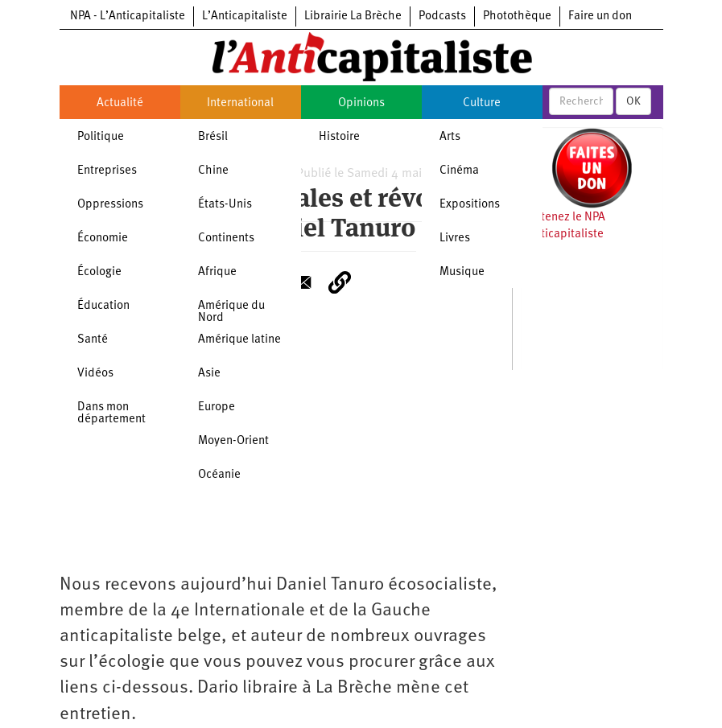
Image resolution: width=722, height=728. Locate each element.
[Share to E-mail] (301, 282)
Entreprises (107, 171)
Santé (93, 340)
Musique (462, 272)
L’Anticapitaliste (245, 16)
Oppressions (110, 205)
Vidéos (95, 374)
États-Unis (225, 205)
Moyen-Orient (233, 441)
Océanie (219, 475)
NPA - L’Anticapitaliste (128, 16)
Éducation (103, 306)
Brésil (213, 137)
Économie (103, 239)
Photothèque (517, 16)
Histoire (339, 137)
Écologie (99, 272)
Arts (450, 137)
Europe (217, 407)
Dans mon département (111, 413)
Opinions (361, 103)
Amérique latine (239, 340)
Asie (209, 374)
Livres (455, 239)
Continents (226, 239)
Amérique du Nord (231, 312)
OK (633, 101)
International (240, 103)
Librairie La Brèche (353, 16)
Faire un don (600, 16)
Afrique (217, 272)
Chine (213, 171)
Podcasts (442, 16)
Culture (482, 103)
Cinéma (459, 171)
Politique (101, 137)
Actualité (120, 103)
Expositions (470, 205)
